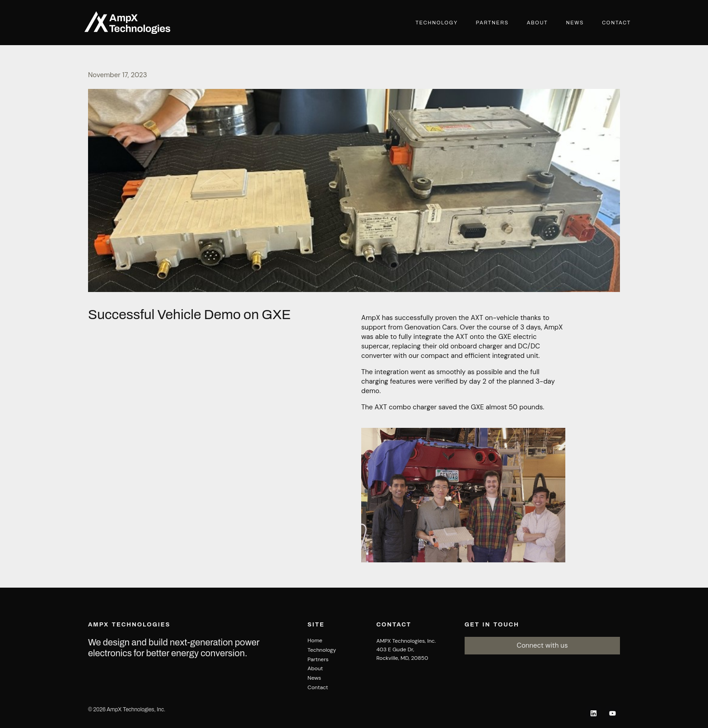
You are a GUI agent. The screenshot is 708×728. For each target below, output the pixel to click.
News (575, 23)
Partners (492, 23)
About (538, 23)
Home (315, 640)
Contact (616, 23)
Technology (437, 23)
